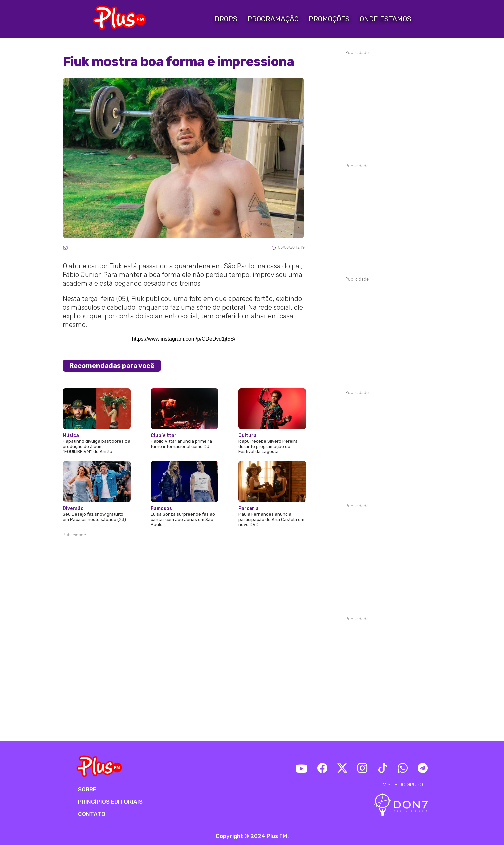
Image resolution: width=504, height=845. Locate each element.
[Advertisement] (184, 559)
